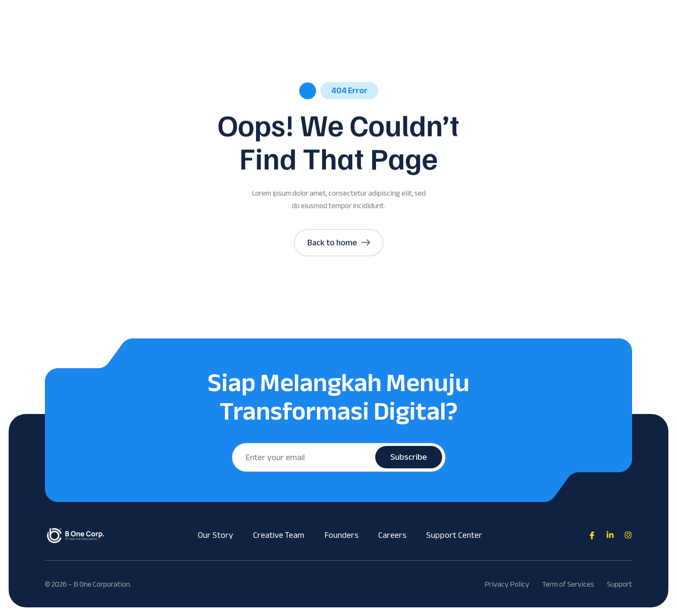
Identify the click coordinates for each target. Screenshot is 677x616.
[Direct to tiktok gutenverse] (610, 535)
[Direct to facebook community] (592, 535)
